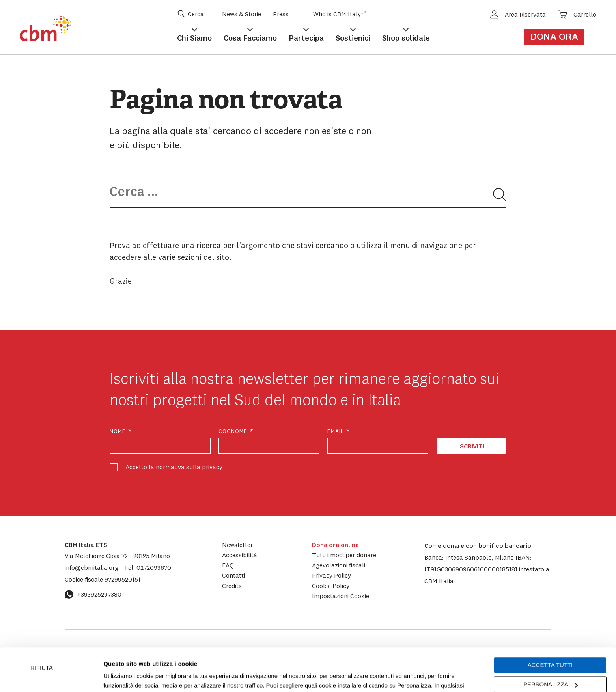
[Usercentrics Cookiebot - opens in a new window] (51, 677)
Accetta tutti (550, 625)
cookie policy (381, 655)
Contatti (233, 575)
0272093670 (147, 567)
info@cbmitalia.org (92, 567)
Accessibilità (240, 555)
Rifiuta (42, 628)
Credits (232, 586)
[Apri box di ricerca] (196, 14)
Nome (121, 431)
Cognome (236, 431)
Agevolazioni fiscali (339, 565)
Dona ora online (335, 545)
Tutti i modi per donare (344, 555)
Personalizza (551, 644)
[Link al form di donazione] (559, 37)
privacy (212, 467)
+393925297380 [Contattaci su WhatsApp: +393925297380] (93, 594)
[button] (471, 569)
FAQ (228, 565)
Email (339, 431)
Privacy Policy (331, 575)
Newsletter (237, 545)
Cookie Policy (331, 586)
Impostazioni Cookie (278, 655)
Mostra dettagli (123, 676)
